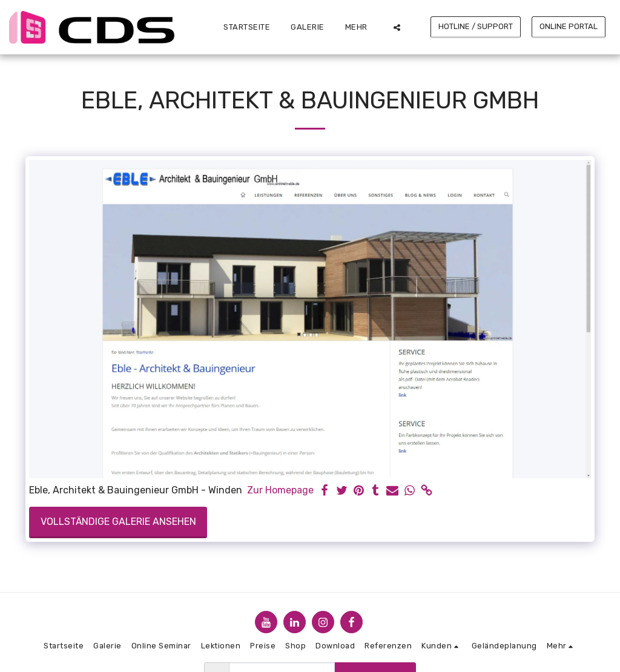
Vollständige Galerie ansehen (118, 522)
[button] (397, 27)
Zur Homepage (280, 490)
